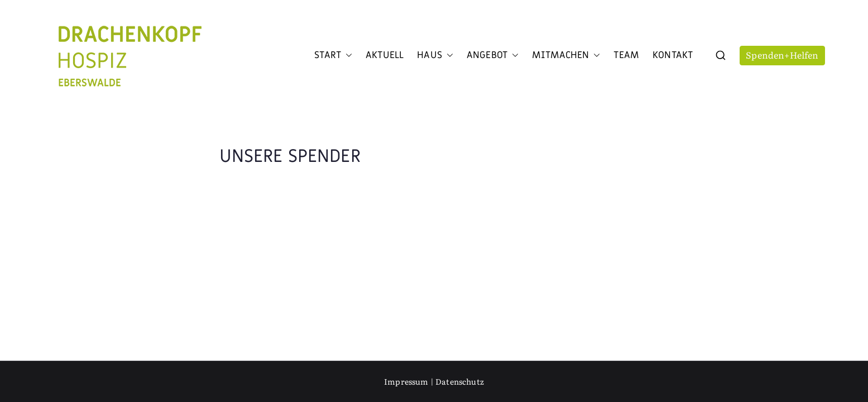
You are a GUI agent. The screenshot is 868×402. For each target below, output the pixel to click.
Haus (435, 55)
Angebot (493, 55)
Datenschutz (460, 381)
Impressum (406, 381)
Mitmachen (566, 55)
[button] (347, 55)
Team (626, 55)
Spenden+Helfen (782, 55)
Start (333, 55)
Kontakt (673, 55)
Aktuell (385, 55)
